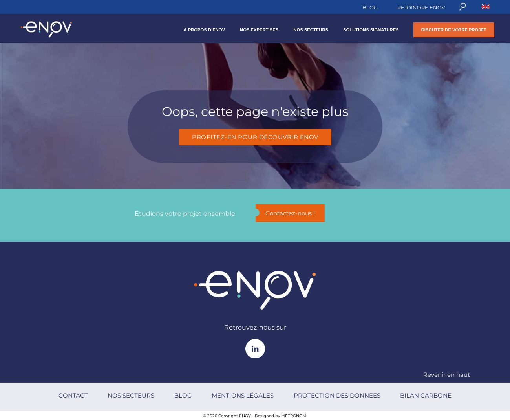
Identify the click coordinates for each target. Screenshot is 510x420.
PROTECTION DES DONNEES (337, 395)
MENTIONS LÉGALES (243, 395)
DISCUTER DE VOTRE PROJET (454, 30)
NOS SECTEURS (311, 30)
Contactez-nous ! (285, 213)
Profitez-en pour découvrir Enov (255, 137)
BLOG (370, 7)
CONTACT (73, 395)
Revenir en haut (447, 375)
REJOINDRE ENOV (421, 7)
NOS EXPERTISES (259, 30)
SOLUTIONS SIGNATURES (371, 30)
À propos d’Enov (204, 30)
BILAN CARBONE (426, 395)
